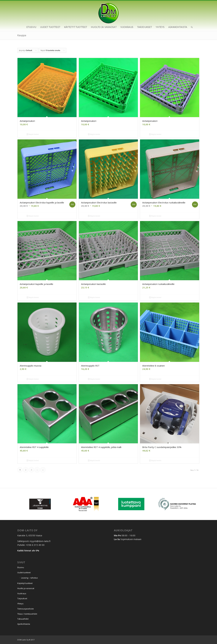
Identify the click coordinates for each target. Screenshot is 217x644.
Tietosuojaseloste (26, 609)
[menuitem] (31, 27)
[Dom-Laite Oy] (109, 12)
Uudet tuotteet (24, 572)
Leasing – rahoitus (29, 578)
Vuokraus (22, 593)
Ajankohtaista (24, 624)
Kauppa (22, 35)
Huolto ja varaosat (26, 588)
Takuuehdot (23, 619)
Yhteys (20, 604)
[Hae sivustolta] (191, 27)
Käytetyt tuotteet (25, 583)
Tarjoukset (22, 598)
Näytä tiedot (33, 134)
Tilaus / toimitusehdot (27, 614)
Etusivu (21, 567)
